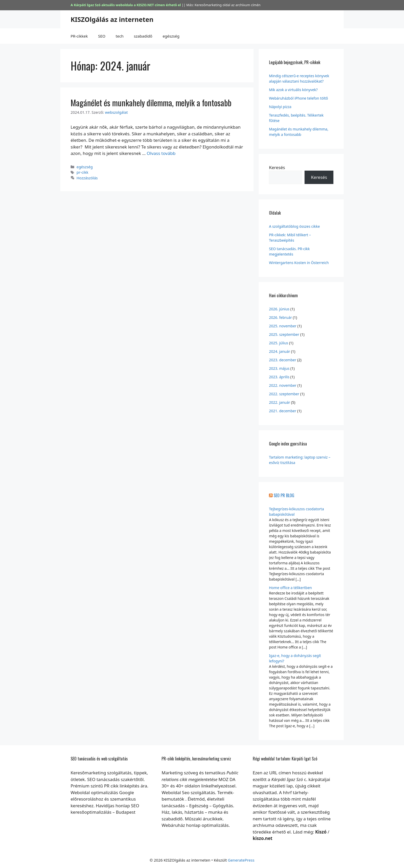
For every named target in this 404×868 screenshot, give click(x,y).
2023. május (279, 368)
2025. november (283, 326)
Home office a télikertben (290, 588)
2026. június (279, 309)
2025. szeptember (284, 334)
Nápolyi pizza (280, 107)
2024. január (280, 351)
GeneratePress (241, 860)
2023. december (283, 360)
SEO (102, 36)
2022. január (280, 402)
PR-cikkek (79, 36)
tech (120, 36)
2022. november (283, 385)
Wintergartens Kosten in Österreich (299, 263)
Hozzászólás (87, 178)
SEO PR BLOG (284, 495)
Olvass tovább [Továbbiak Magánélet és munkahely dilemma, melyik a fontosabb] (161, 153)
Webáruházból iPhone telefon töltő (298, 98)
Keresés (277, 167)
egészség (171, 36)
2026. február (280, 317)
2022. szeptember (284, 394)
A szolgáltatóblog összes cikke (294, 226)
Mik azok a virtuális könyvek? (293, 90)
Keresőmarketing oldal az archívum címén (228, 5)
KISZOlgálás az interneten (112, 19)
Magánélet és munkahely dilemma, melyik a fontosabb (151, 103)
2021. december (283, 411)
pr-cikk (82, 172)
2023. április (279, 377)
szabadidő (143, 36)
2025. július (279, 343)
